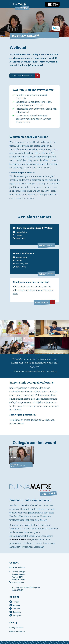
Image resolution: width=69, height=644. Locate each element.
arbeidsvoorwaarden (20, 539)
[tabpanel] (17, 329)
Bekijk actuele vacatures (26, 76)
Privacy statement (16, 628)
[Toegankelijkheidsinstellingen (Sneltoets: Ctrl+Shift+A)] (57, 4)
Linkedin (17, 605)
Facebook (17, 612)
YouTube (17, 609)
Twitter (16, 602)
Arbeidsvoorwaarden (17, 631)
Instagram (17, 615)
